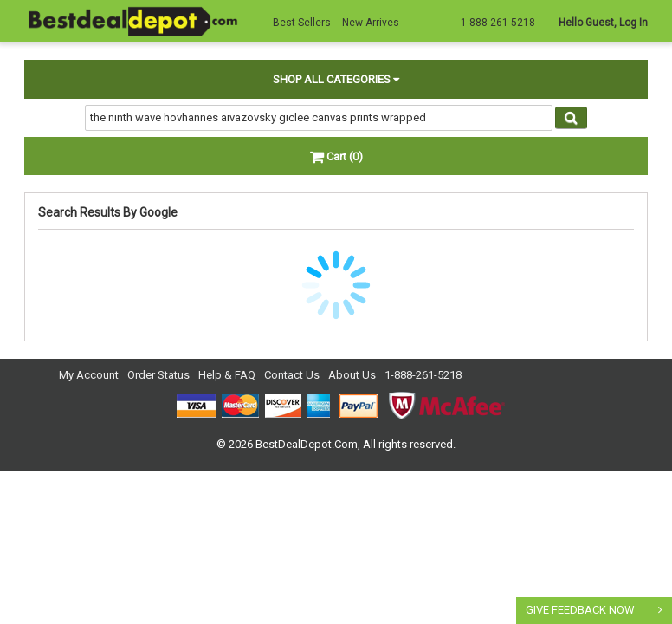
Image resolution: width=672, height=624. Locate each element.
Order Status (158, 375)
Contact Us (292, 375)
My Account (89, 375)
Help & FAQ (227, 375)
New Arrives (371, 23)
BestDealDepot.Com (307, 444)
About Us (352, 375)
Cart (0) (336, 156)
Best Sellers (302, 23)
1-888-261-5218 (423, 375)
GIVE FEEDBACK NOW (580, 610)
